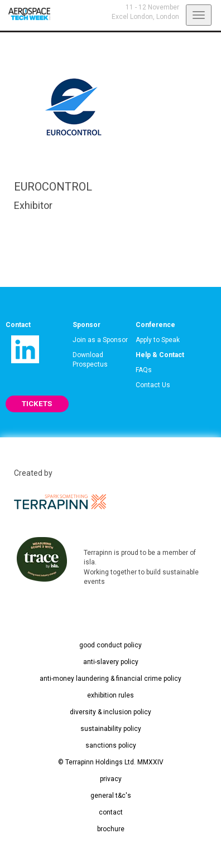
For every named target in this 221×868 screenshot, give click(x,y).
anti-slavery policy (111, 662)
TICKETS (37, 404)
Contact (18, 325)
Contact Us (153, 385)
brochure (111, 829)
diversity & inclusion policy (110, 712)
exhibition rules (110, 695)
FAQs (144, 370)
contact (111, 812)
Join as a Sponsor (100, 340)
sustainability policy (111, 729)
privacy (111, 779)
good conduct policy (110, 645)
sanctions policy (111, 745)
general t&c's (111, 796)
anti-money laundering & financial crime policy (110, 679)
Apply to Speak (158, 340)
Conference (155, 325)
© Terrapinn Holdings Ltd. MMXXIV (111, 762)
